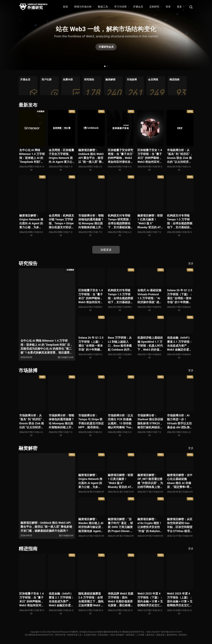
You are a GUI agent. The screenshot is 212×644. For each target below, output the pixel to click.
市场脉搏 (28, 370)
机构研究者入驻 (75, 635)
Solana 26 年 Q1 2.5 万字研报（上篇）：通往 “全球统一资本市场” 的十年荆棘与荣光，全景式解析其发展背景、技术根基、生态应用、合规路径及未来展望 (91, 344)
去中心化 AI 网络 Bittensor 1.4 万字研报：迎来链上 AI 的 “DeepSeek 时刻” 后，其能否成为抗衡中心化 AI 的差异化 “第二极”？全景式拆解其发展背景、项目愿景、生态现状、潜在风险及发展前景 (32, 156)
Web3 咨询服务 (117, 635)
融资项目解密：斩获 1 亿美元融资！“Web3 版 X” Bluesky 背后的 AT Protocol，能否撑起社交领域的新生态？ (150, 222)
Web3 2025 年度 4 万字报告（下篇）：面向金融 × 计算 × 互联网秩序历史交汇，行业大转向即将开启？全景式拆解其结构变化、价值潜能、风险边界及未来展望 (150, 600)
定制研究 (156, 7)
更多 (181, 7)
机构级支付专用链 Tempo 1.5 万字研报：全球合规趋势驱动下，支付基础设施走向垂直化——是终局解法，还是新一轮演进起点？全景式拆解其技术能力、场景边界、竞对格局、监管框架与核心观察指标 (180, 222)
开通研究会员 (106, 47)
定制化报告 (103, 635)
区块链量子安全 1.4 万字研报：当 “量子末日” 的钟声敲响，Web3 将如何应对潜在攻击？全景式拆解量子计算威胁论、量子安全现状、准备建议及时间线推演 (150, 156)
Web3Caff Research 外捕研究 (65, 632)
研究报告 (28, 263)
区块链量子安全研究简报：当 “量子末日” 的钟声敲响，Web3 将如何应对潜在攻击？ (121, 156)
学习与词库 (122, 7)
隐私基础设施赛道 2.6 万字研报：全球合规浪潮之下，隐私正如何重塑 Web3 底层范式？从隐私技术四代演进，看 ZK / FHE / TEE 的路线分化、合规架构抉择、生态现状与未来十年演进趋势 (91, 600)
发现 (65, 7)
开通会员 (138, 7)
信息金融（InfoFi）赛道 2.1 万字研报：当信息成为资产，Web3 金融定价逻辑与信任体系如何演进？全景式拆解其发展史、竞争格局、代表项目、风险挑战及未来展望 (180, 344)
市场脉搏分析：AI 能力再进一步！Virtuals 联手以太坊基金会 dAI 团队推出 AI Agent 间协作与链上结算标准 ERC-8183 (180, 421)
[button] (105, 66)
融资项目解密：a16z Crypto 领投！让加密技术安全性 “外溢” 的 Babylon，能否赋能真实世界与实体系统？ (150, 525)
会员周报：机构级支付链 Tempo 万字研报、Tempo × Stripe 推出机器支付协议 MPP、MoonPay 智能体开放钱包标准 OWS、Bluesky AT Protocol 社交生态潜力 (62, 222)
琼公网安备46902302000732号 (39, 635)
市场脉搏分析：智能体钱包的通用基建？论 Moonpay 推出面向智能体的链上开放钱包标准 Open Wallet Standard (91, 222)
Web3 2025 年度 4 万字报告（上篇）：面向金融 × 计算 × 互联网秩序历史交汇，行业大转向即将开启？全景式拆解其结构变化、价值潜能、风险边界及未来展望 (180, 600)
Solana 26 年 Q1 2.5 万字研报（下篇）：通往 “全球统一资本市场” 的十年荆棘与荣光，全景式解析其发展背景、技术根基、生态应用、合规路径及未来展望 (180, 296)
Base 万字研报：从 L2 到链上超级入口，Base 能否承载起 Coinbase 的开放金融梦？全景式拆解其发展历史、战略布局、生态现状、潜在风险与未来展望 (120, 344)
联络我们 (183, 635)
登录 (168, 7)
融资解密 (28, 448)
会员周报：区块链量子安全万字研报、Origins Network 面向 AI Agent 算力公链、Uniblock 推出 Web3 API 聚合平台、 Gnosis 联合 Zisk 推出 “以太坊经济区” (61, 156)
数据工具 (104, 7)
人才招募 (140, 635)
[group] (28, 86)
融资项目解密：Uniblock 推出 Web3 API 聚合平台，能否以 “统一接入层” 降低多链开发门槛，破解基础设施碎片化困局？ (91, 156)
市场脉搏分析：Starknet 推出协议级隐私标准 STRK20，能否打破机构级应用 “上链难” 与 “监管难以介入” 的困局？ (150, 421)
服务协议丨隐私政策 (156, 635)
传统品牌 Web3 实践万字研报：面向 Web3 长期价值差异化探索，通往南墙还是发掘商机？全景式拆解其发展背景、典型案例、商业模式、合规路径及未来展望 (121, 600)
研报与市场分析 (84, 7)
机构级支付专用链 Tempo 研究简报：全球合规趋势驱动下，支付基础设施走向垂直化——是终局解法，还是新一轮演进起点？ (120, 222)
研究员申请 (60, 635)
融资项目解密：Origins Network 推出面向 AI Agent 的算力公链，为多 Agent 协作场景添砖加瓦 (32, 222)
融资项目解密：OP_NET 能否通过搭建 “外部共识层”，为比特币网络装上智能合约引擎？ (150, 481)
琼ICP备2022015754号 (172, 632)
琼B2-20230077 (154, 632)
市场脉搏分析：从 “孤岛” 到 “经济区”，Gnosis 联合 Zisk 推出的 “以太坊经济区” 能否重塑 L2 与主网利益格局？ (180, 156)
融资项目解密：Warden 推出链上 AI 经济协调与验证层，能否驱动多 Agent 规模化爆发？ (91, 525)
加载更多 (106, 250)
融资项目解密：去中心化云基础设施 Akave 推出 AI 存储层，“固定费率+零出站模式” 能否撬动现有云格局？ (180, 481)
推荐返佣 (130, 635)
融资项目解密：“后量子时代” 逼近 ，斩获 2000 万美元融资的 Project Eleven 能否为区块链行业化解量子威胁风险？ (120, 525)
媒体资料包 (172, 635)
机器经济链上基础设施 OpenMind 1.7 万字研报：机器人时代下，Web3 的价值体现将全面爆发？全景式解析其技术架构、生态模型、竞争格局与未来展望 (150, 344)
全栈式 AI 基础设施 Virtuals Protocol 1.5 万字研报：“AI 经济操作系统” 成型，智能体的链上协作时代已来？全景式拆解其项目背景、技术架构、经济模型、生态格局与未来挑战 (150, 296)
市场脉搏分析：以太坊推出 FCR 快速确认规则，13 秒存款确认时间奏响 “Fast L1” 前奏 (120, 421)
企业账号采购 (90, 635)
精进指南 (28, 549)
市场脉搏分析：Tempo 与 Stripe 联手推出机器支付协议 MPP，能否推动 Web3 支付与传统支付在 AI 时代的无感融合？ (91, 421)
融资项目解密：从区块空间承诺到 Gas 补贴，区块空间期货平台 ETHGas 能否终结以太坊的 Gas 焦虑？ (180, 525)
